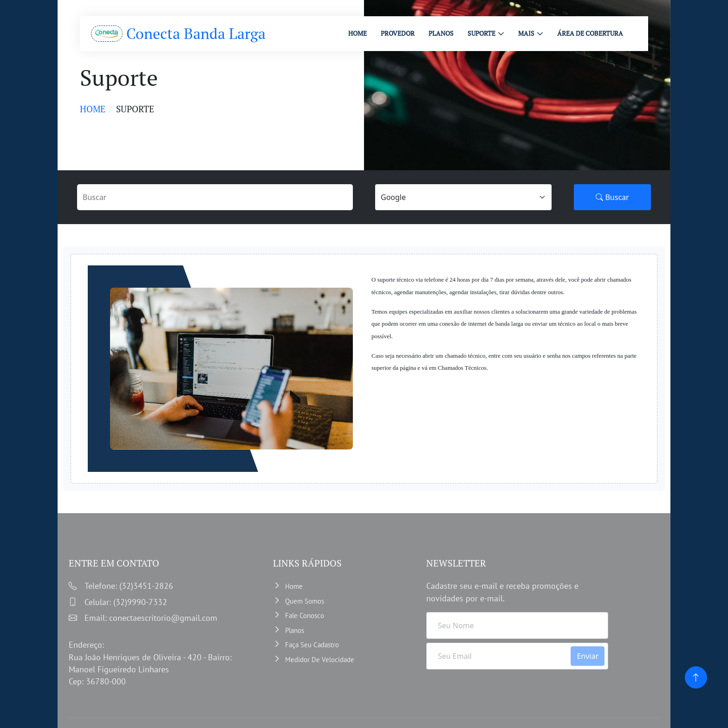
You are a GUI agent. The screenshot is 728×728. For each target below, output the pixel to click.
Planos (295, 630)
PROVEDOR (398, 33)
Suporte (481, 33)
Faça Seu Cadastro (312, 645)
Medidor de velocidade (320, 660)
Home (93, 109)
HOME (357, 33)
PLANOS (441, 33)
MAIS (526, 33)
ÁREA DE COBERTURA (590, 33)
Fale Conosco (305, 615)
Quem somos (305, 601)
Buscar (612, 197)
